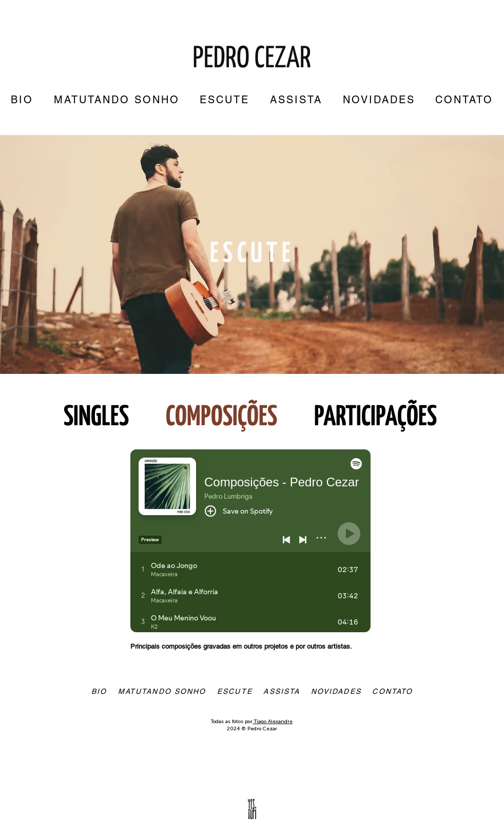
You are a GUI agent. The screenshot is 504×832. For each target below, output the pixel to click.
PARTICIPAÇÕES (377, 418)
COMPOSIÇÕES (221, 418)
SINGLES (96, 418)
